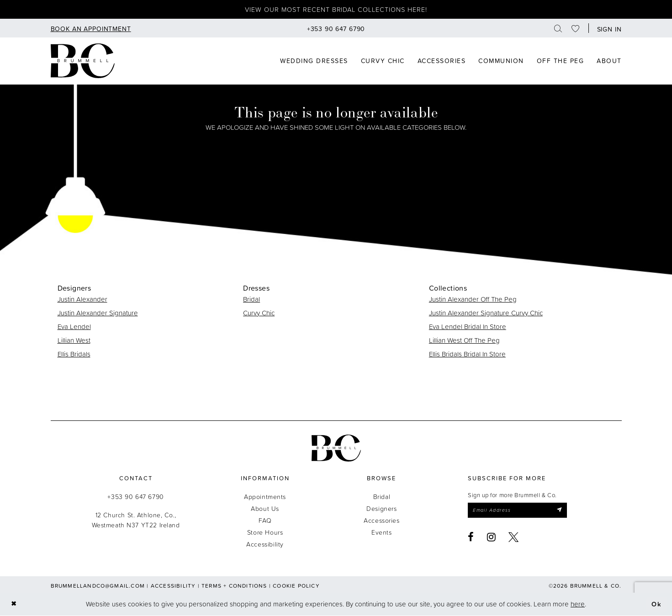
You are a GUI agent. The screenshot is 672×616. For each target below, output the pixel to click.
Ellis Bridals (74, 354)
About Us (265, 509)
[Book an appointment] (91, 29)
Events (381, 533)
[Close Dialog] (14, 605)
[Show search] (558, 29)
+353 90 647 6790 (135, 497)
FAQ (265, 521)
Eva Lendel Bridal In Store (468, 327)
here (578, 604)
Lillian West (74, 341)
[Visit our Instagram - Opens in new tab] (492, 538)
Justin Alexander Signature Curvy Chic (486, 313)
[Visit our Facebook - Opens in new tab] (471, 538)
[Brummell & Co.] (336, 449)
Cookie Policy (296, 586)
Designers (381, 509)
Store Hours (265, 533)
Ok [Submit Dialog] (657, 604)
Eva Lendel (74, 327)
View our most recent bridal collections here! (336, 10)
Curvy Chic (259, 313)
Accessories (381, 521)
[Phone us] (336, 29)
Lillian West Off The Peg (464, 341)
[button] (607, 29)
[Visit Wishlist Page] (576, 29)
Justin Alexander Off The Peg (473, 300)
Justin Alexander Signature (98, 313)
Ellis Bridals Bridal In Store (467, 354)
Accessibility (265, 544)
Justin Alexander (82, 300)
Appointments (265, 497)
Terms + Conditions (234, 586)
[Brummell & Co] (83, 61)
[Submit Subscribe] (563, 511)
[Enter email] (519, 511)
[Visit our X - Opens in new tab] (514, 538)
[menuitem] (91, 29)
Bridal (251, 300)
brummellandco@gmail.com (98, 586)
